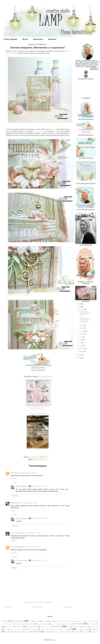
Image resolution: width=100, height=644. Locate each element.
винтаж (45, 621)
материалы (67, 624)
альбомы (5, 621)
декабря (82, 309)
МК (97, 624)
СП (70, 629)
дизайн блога (80, 621)
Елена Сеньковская (17, 533)
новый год (19, 627)
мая (80, 343)
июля (81, 337)
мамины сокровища (56, 624)
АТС (30, 621)
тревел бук (8, 632)
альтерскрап (18, 621)
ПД (73, 627)
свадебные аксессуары (31, 629)
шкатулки (60, 632)
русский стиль (94, 627)
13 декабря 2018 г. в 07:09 (30, 503)
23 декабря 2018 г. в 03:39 (32, 547)
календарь (94, 621)
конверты (22, 624)
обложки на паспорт (45, 627)
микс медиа (77, 624)
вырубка (53, 129)
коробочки (31, 624)
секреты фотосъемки (46, 629)
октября (82, 328)
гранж (51, 621)
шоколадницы (68, 632)
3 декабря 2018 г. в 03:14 (39, 486)
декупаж (72, 621)
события (64, 629)
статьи (78, 629)
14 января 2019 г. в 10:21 (39, 560)
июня (81, 340)
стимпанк (85, 629)
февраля (82, 348)
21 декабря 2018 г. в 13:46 (32, 533)
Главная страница (10, 39)
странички (95, 629)
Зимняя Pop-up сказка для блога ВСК (85, 314)
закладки (87, 621)
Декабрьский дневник (61, 621)
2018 (79, 307)
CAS (93, 632)
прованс (78, 627)
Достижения (38, 39)
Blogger (54, 640)
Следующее (7, 607)
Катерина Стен (16, 473)
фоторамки (27, 632)
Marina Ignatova (16, 503)
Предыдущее (68, 607)
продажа (85, 627)
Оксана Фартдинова (17, 547)
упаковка (19, 632)
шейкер (54, 632)
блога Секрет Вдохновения (38, 414)
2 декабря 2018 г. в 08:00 (28, 473)
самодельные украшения (16, 629)
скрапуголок (56, 629)
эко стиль (77, 632)
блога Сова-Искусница (45, 376)
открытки (37, 459)
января (81, 351)
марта (81, 346)
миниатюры (91, 624)
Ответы (15, 483)
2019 (79, 304)
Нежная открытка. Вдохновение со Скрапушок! (85, 320)
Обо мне (25, 39)
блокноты (37, 621)
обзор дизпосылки (32, 627)
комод (16, 624)
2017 (79, 355)
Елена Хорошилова (22, 486)
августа (82, 334)
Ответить (13, 478)
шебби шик (44, 459)
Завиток (36, 131)
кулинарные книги (43, 624)
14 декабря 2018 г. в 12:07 (39, 518)
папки (68, 627)
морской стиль (9, 627)
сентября (82, 331)
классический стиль (7, 624)
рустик (6, 629)
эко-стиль (85, 632)
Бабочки (42, 131)
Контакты (52, 39)
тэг (14, 632)
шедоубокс (47, 632)
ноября (81, 325)
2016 (79, 358)
